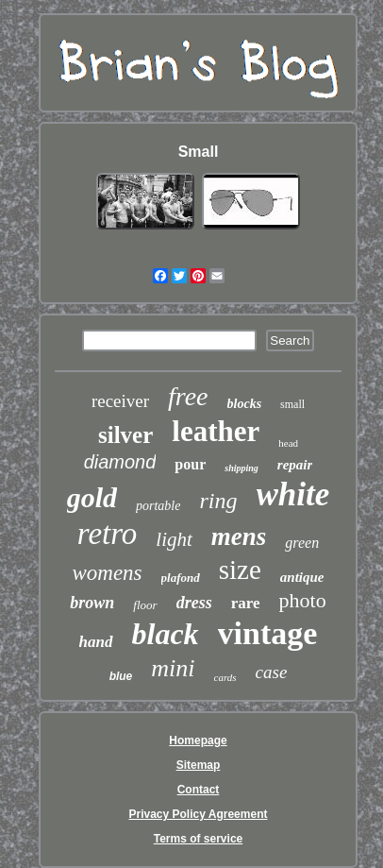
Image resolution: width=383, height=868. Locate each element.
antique (302, 577)
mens (239, 536)
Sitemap (199, 765)
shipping (241, 468)
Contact (199, 790)
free (188, 396)
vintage (268, 633)
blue (121, 676)
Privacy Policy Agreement (199, 814)
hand (96, 642)
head (288, 443)
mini (173, 668)
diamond (120, 462)
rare (246, 603)
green (302, 543)
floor (145, 605)
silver (125, 435)
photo (303, 600)
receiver (120, 401)
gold (92, 497)
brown (92, 603)
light (174, 539)
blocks (245, 404)
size (240, 570)
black (166, 634)
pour (190, 464)
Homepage (198, 740)
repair (295, 465)
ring (218, 501)
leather (216, 431)
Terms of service (199, 839)
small (292, 404)
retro (108, 534)
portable (158, 506)
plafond (181, 578)
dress (194, 603)
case (272, 672)
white (293, 494)
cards (225, 677)
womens (107, 573)
